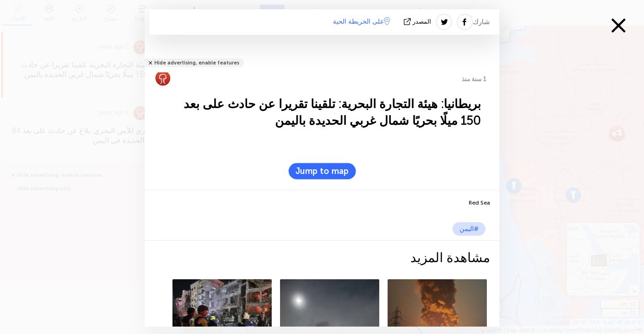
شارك (481, 22)
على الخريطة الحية (361, 21)
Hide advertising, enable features (197, 63)
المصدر (418, 22)
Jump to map (322, 171)
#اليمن (469, 229)
